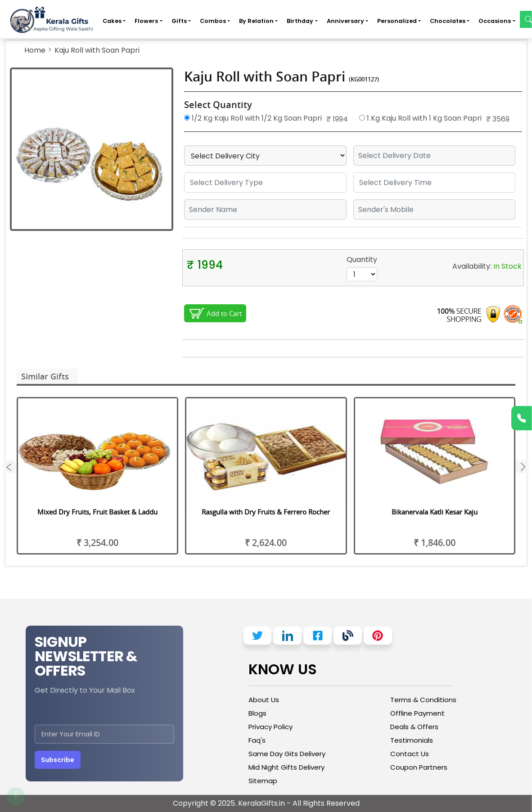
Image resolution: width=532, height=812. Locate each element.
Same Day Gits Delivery (287, 754)
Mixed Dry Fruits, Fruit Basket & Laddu (97, 512)
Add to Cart (224, 313)
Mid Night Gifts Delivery (286, 767)
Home (35, 50)
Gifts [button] (179, 21)
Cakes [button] (112, 21)
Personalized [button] (397, 21)
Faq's (257, 740)
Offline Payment (417, 713)
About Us (264, 700)
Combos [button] (213, 21)
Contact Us (410, 754)
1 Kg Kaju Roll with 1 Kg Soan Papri (420, 118)
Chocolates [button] (448, 21)
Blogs (257, 713)
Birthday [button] (300, 21)
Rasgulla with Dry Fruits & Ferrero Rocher (266, 512)
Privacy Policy (271, 727)
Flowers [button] (146, 21)
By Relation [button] (256, 21)
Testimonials (412, 740)
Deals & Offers (414, 727)
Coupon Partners (419, 767)
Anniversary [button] (345, 21)
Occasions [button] (495, 21)
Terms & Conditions (423, 700)
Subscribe (58, 760)
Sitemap (263, 781)
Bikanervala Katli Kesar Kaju (435, 512)
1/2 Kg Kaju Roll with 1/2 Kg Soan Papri (253, 118)
